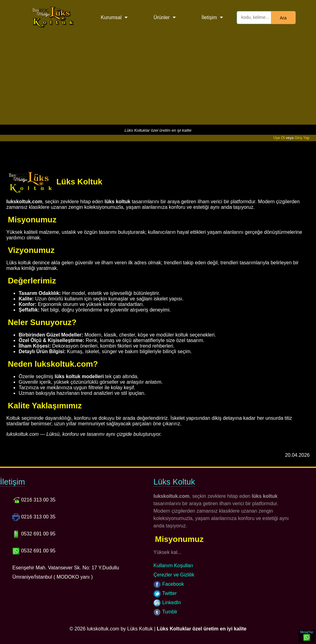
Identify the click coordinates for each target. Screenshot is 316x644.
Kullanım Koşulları (173, 566)
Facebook (169, 584)
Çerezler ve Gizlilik (174, 575)
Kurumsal (111, 17)
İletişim (209, 17)
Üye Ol (279, 138)
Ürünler (161, 17)
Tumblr (165, 612)
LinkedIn (167, 603)
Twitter (165, 593)
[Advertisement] (158, 81)
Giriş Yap (302, 138)
